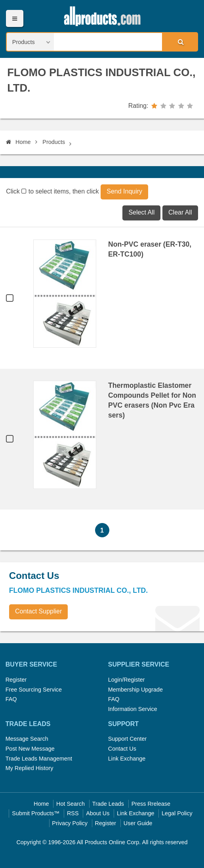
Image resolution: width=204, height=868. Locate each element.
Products (54, 142)
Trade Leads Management (39, 759)
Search (179, 42)
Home (18, 142)
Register (16, 680)
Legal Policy (177, 813)
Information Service (133, 709)
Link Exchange (127, 759)
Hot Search (71, 804)
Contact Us (122, 749)
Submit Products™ (36, 813)
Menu (14, 18)
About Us (98, 813)
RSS (73, 813)
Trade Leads (108, 804)
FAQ (11, 699)
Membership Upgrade (135, 690)
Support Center (128, 739)
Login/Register (127, 680)
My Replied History (30, 768)
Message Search (27, 739)
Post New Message (30, 749)
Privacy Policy (70, 823)
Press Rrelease (151, 804)
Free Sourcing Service (34, 690)
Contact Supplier (38, 611)
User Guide (138, 823)
